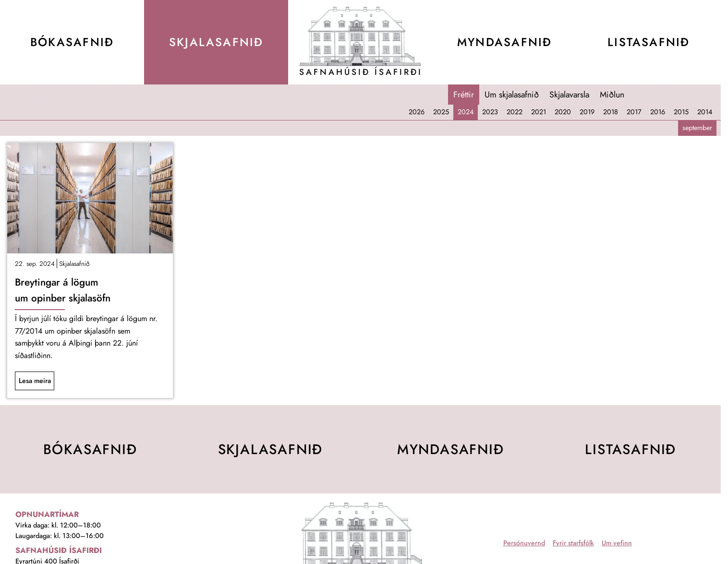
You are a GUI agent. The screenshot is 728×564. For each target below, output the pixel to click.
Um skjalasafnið (512, 95)
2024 (466, 112)
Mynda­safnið (504, 42)
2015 (681, 112)
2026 (417, 112)
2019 (587, 112)
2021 (539, 112)
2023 (490, 112)
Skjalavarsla (569, 95)
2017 (634, 112)
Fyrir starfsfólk (573, 543)
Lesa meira (35, 381)
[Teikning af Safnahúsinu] (361, 36)
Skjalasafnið (74, 264)
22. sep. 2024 (35, 264)
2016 (658, 112)
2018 (611, 112)
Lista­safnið (649, 42)
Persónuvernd (524, 543)
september (697, 128)
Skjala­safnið (216, 42)
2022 (515, 112)
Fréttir (464, 95)
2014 (705, 112)
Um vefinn (617, 543)
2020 (563, 112)
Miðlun (612, 95)
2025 (441, 112)
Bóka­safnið (72, 42)
